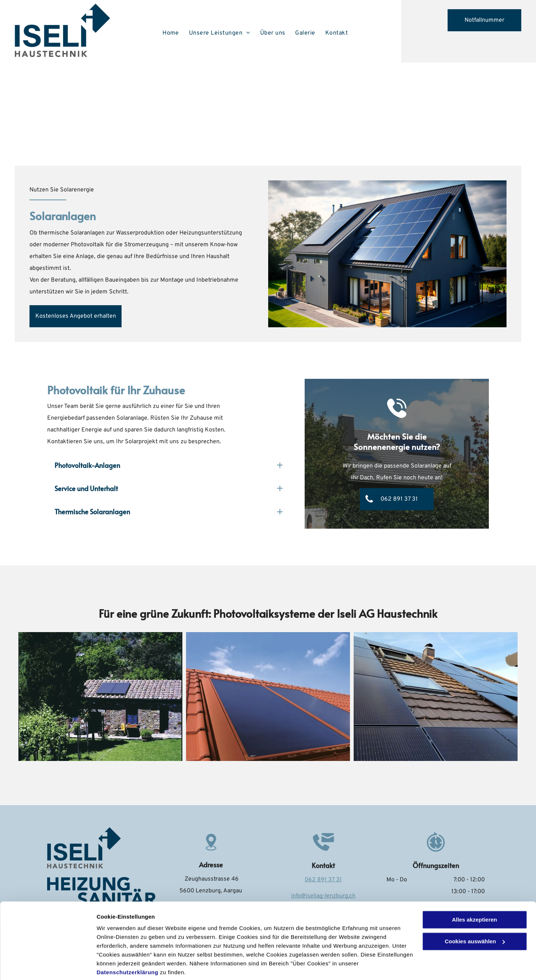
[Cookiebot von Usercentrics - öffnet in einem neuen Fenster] (48, 966)
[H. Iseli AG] (100, 697)
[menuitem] (172, 33)
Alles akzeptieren (475, 893)
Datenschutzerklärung (127, 945)
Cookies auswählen (122, 965)
